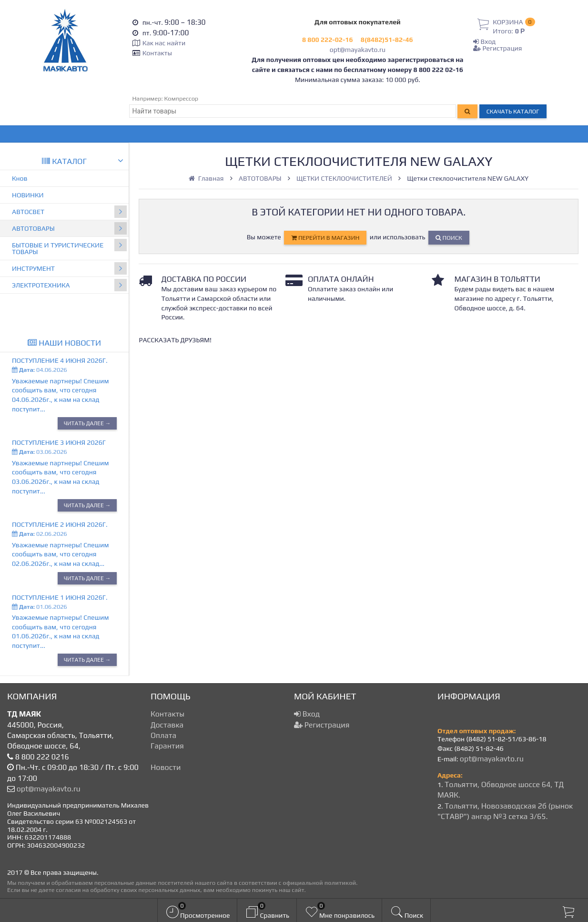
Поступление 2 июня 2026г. (60, 524)
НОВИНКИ (28, 195)
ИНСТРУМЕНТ (69, 268)
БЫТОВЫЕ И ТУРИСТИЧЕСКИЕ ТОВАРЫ (69, 247)
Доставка (167, 725)
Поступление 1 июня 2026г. (60, 597)
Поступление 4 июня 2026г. (60, 360)
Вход (484, 41)
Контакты (157, 53)
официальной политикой (319, 883)
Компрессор (182, 98)
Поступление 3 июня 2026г (59, 442)
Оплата (163, 735)
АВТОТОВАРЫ (69, 228)
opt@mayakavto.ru (358, 50)
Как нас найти (164, 43)
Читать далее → (87, 423)
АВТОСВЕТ (69, 212)
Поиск (449, 238)
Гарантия (167, 746)
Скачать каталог (513, 111)
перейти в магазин (325, 238)
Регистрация (497, 48)
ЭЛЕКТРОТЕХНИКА (69, 285)
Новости (166, 767)
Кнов (20, 178)
